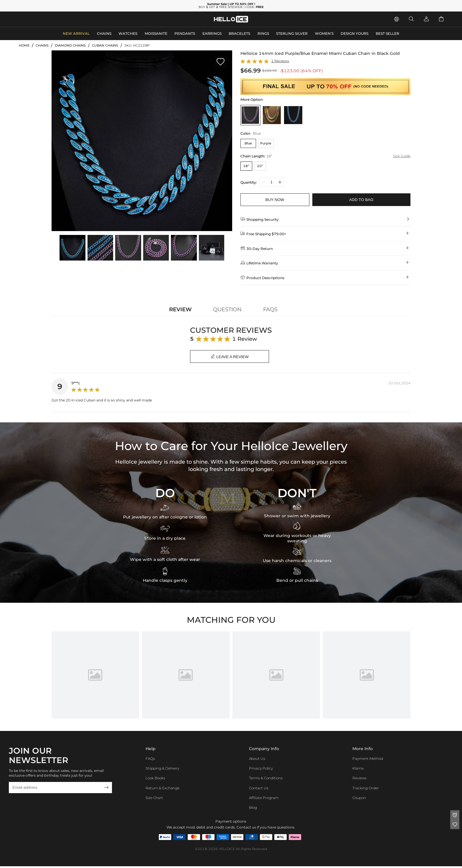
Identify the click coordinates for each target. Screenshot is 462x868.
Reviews (359, 780)
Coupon (359, 799)
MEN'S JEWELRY (37, 19)
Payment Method (368, 760)
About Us (257, 760)
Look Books (155, 780)
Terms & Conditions (266, 780)
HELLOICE (227, 851)
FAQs (150, 760)
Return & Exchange (162, 789)
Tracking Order (366, 789)
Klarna (358, 770)
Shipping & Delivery (162, 770)
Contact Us (259, 789)
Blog (253, 809)
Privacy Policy (261, 770)
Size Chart (154, 799)
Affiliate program (264, 799)
